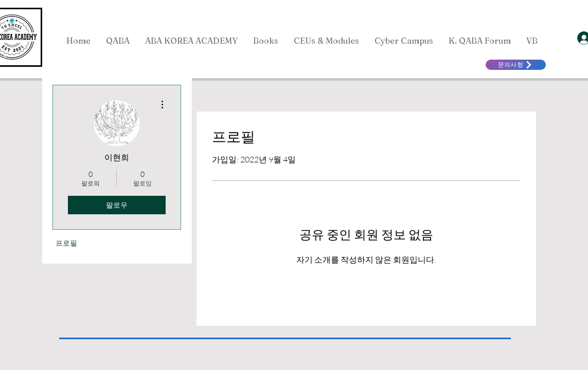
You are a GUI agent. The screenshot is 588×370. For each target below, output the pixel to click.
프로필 (66, 243)
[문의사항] (516, 65)
